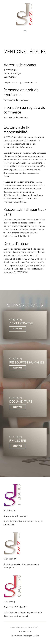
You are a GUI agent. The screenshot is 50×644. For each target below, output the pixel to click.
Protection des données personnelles (25, 636)
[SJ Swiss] (25, 4)
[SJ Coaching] (13, 576)
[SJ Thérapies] (13, 485)
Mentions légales (25, 632)
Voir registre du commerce (16, 100)
